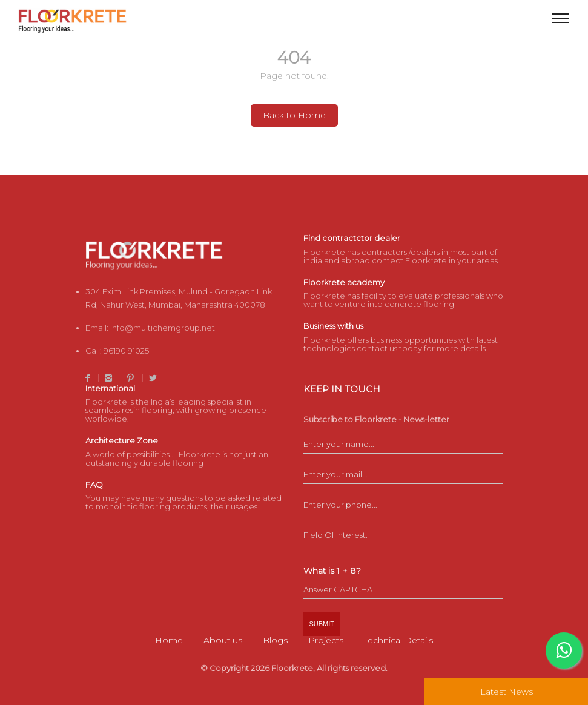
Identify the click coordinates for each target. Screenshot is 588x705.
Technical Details (398, 640)
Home (169, 640)
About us (223, 640)
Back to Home (294, 115)
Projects (326, 640)
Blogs (275, 640)
